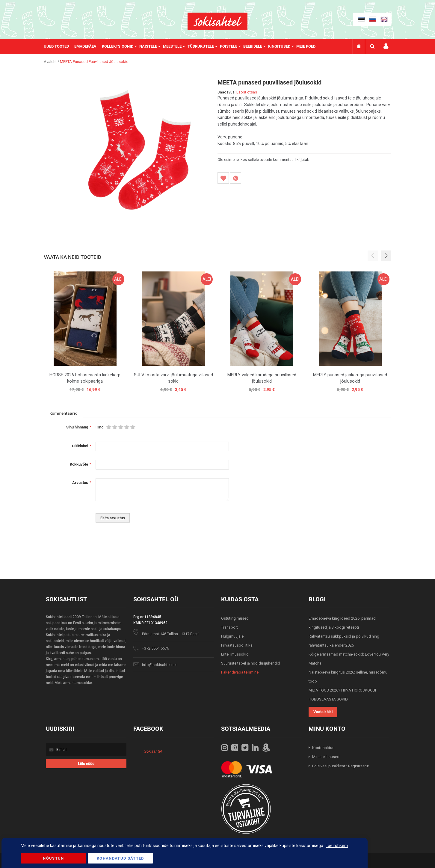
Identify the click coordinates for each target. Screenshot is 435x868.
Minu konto (386, 46)
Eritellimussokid (235, 654)
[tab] (64, 413)
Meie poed (306, 46)
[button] (386, 256)
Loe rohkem (337, 846)
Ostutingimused (235, 618)
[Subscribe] (86, 764)
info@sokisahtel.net (159, 665)
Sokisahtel (153, 751)
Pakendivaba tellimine (240, 672)
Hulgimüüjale (232, 636)
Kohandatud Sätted (120, 858)
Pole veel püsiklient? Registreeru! (340, 766)
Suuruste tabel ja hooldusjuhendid (251, 663)
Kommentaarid (64, 413)
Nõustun (53, 858)
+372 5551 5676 (155, 648)
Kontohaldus (323, 748)
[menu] (183, 46)
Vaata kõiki (323, 712)
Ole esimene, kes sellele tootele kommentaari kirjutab (263, 160)
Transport (229, 627)
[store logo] (217, 21)
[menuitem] (59, 46)
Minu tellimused (326, 757)
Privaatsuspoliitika (237, 645)
